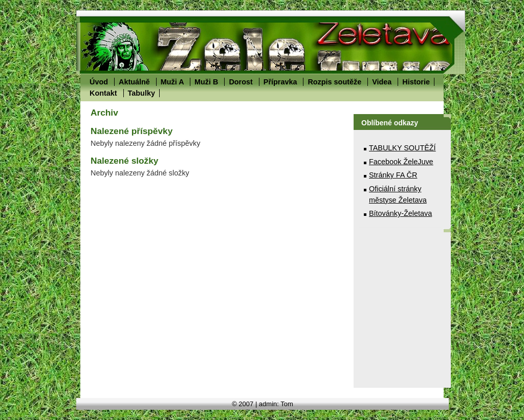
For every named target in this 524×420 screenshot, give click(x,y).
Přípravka (280, 82)
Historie (416, 82)
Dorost (241, 82)
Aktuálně (134, 82)
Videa (382, 82)
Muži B (206, 82)
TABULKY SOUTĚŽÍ (402, 148)
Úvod (99, 82)
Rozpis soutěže (334, 82)
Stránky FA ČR (393, 175)
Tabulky (141, 93)
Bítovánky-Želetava (400, 213)
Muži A (172, 82)
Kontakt (103, 93)
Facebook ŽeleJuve (401, 162)
